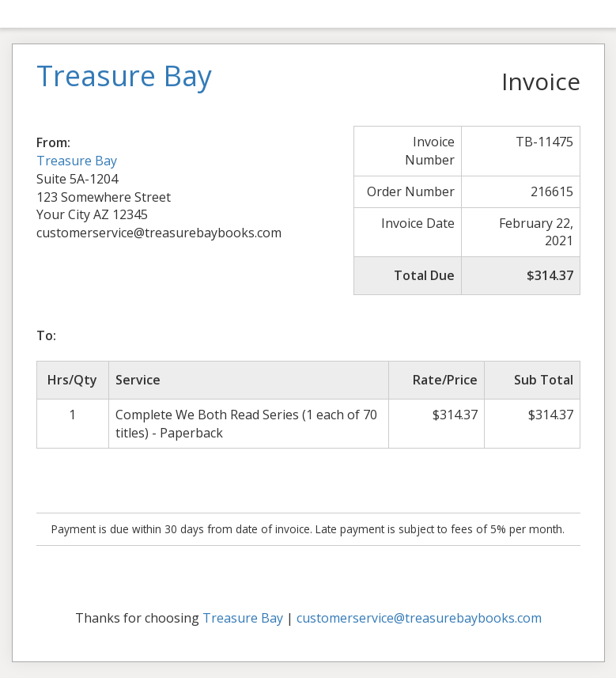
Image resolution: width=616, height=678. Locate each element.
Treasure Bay (77, 161)
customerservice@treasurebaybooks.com (419, 618)
